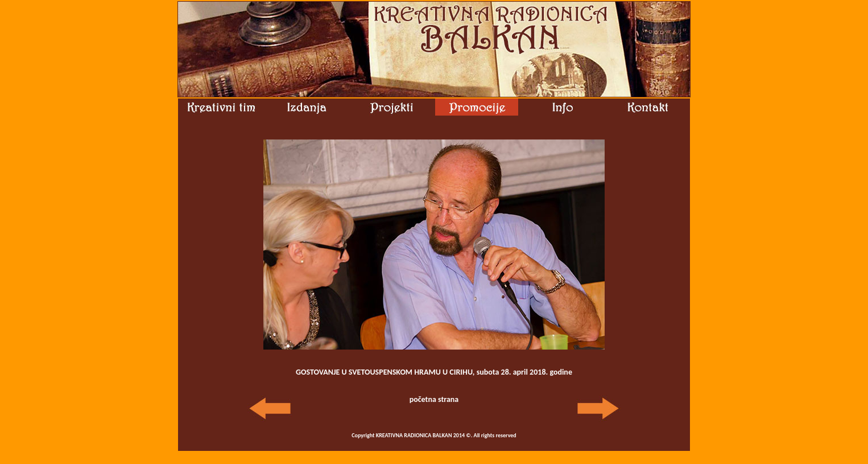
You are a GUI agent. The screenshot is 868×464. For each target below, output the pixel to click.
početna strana (434, 399)
